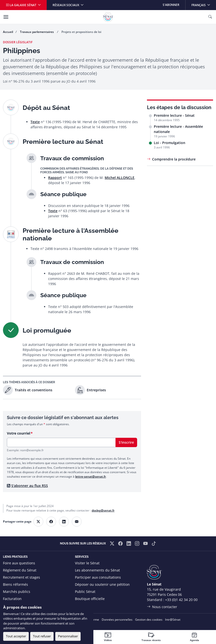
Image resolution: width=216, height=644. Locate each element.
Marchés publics (17, 592)
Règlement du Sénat (20, 570)
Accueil (8, 32)
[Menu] (6, 17)
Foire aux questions (19, 563)
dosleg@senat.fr (103, 510)
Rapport (55, 178)
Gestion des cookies (149, 620)
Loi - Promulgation (170, 143)
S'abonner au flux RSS (30, 486)
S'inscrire (126, 442)
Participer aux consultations (98, 577)
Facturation (12, 599)
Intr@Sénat (173, 620)
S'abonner (171, 5)
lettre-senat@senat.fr (91, 476)
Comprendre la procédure (174, 159)
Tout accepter (16, 636)
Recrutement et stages (22, 577)
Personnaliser (68, 636)
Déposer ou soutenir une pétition (102, 584)
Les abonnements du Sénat (97, 570)
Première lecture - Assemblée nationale (178, 129)
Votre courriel (19, 433)
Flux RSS (82, 606)
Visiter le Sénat (87, 563)
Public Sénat (85, 592)
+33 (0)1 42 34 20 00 (181, 600)
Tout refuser (42, 636)
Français (204, 4)
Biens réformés (15, 584)
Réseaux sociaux (66, 5)
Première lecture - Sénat (174, 115)
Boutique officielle (90, 599)
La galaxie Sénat (22, 5)
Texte (35, 122)
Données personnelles (117, 620)
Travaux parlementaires (37, 32)
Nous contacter (165, 607)
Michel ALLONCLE (120, 178)
